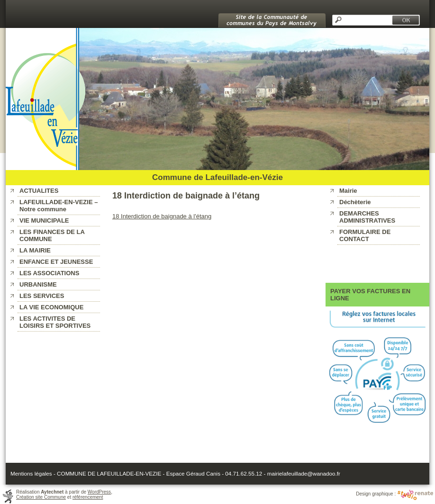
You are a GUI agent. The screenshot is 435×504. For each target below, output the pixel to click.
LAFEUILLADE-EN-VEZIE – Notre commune (59, 206)
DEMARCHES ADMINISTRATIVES (367, 217)
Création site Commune (41, 497)
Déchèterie (355, 202)
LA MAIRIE (35, 250)
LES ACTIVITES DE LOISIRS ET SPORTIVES (55, 322)
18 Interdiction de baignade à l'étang (162, 216)
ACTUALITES (39, 191)
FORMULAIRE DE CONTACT (365, 235)
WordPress (99, 492)
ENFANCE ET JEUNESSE (56, 262)
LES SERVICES (42, 296)
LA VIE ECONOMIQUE (51, 307)
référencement (88, 497)
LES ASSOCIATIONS (49, 273)
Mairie (348, 191)
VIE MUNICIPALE (44, 220)
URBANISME (38, 284)
